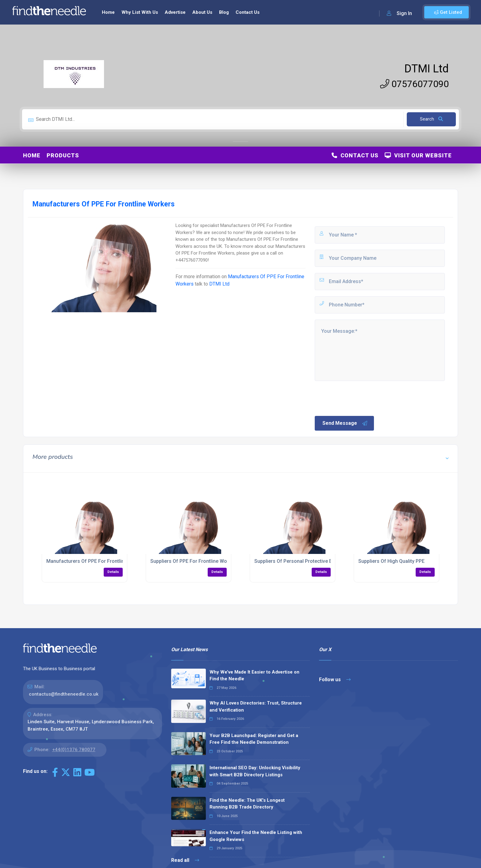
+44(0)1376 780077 (74, 750)
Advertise (175, 12)
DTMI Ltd (427, 69)
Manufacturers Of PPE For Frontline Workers (97, 561)
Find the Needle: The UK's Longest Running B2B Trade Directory (247, 804)
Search (431, 119)
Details (113, 572)
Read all (185, 860)
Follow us (335, 680)
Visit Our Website (418, 155)
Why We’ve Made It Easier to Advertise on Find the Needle (254, 676)
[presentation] (360, 398)
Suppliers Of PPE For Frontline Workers (194, 561)
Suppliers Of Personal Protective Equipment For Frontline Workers (329, 561)
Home (108, 12)
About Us (202, 12)
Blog (224, 12)
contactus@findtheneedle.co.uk (64, 694)
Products (63, 155)
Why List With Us (140, 12)
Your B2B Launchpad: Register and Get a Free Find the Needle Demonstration (254, 739)
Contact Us (248, 12)
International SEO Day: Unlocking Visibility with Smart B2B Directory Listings (255, 771)
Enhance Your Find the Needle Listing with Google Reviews (256, 836)
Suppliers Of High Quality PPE (391, 561)
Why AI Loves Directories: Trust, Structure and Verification (256, 707)
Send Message (345, 423)
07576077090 (414, 84)
